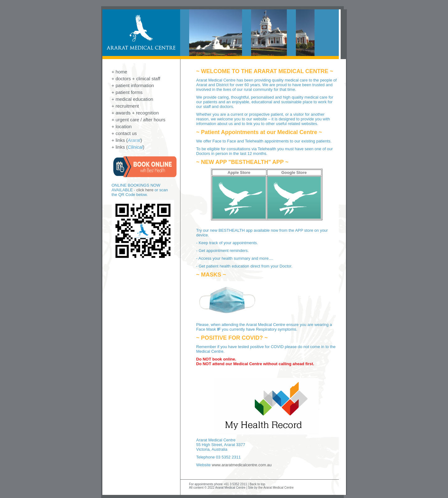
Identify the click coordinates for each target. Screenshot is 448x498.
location (124, 126)
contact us (126, 133)
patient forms (129, 92)
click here (145, 190)
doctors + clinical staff (138, 79)
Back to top (257, 484)
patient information (135, 85)
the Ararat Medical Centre (276, 488)
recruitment (127, 106)
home (121, 72)
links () (129, 140)
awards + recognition (137, 113)
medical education (134, 99)
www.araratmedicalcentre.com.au (242, 465)
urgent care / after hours (140, 120)
